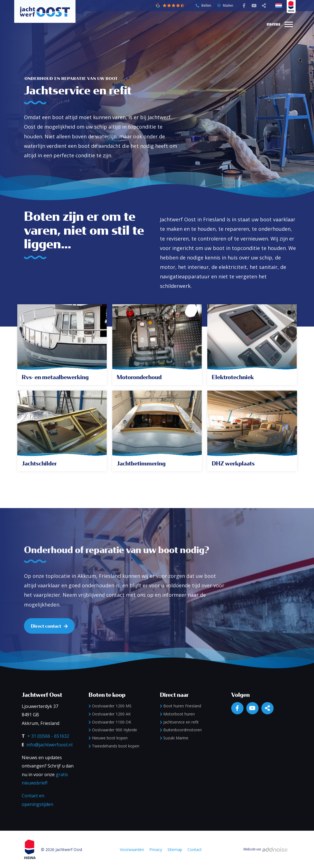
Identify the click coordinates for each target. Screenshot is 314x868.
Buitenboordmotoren (181, 730)
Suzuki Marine (174, 738)
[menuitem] (278, 24)
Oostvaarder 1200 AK (110, 714)
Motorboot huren (177, 714)
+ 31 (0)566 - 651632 (48, 736)
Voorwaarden (132, 849)
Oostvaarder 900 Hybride (113, 730)
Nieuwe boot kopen (108, 738)
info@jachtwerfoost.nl (49, 745)
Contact (195, 849)
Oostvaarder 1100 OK (110, 722)
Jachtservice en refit (179, 722)
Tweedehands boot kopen (114, 746)
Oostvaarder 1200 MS (110, 706)
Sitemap (175, 849)
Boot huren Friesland (181, 706)
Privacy (156, 849)
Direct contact (49, 643)
